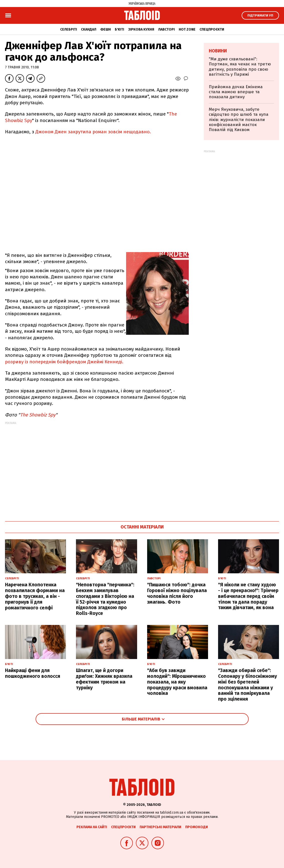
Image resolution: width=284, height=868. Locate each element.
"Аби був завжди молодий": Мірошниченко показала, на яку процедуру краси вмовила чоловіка (177, 682)
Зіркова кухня (141, 29)
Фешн (106, 29)
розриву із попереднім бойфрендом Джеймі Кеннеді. (64, 362)
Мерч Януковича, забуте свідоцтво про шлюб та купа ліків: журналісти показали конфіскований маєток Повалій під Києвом (239, 120)
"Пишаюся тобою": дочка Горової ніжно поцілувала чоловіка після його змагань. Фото (177, 593)
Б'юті (119, 29)
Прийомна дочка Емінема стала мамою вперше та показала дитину (236, 92)
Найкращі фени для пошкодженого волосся (33, 673)
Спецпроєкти (212, 29)
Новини (218, 51)
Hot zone (187, 29)
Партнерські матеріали (160, 827)
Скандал (89, 29)
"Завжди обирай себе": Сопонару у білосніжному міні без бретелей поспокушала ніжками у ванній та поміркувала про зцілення (248, 685)
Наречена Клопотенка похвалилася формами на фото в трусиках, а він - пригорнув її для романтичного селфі (35, 596)
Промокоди (197, 827)
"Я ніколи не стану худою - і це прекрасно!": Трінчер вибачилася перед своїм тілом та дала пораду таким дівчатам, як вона (248, 596)
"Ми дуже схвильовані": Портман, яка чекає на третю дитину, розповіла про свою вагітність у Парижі (240, 67)
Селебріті (69, 29)
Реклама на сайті (92, 827)
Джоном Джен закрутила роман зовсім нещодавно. (93, 132)
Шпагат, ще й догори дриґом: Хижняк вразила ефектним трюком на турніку (104, 679)
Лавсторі (166, 29)
